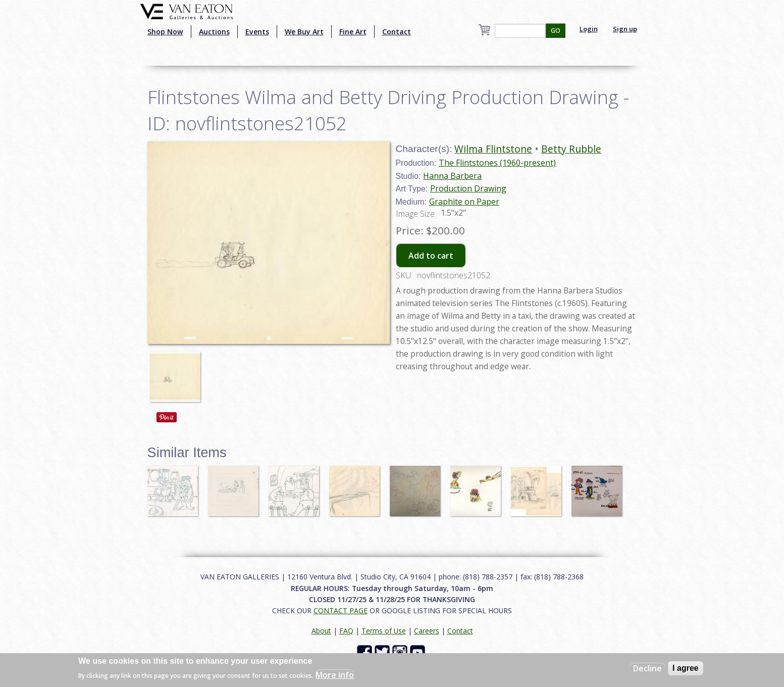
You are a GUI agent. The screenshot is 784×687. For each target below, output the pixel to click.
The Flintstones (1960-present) (497, 163)
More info (335, 675)
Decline (647, 668)
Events (257, 32)
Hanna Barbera (452, 176)
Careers (427, 631)
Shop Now (165, 32)
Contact (397, 32)
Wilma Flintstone (493, 149)
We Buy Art (304, 32)
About (321, 631)
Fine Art (353, 32)
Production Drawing (468, 188)
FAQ (346, 631)
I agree (686, 668)
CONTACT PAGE (341, 610)
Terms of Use (384, 631)
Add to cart (431, 256)
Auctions (214, 32)
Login (589, 29)
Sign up (625, 29)
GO (556, 31)
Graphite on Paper (464, 202)
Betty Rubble (571, 149)
